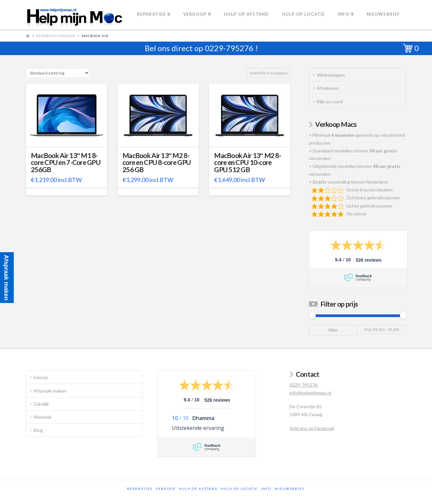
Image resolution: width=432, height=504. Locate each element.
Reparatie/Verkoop (56, 36)
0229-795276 (229, 48)
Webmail (42, 417)
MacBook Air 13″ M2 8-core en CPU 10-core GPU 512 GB (248, 163)
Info (266, 489)
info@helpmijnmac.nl (310, 393)
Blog (38, 430)
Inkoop (41, 377)
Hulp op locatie (239, 489)
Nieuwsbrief (290, 489)
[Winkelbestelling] (58, 73)
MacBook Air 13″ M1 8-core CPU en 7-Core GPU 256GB (66, 163)
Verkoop (166, 489)
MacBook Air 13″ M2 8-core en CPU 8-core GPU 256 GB (157, 163)
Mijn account (330, 101)
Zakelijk (41, 404)
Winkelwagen (331, 75)
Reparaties (140, 489)
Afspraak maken (50, 391)
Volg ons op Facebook (312, 428)
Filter (333, 330)
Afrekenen (328, 88)
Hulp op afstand (198, 489)
